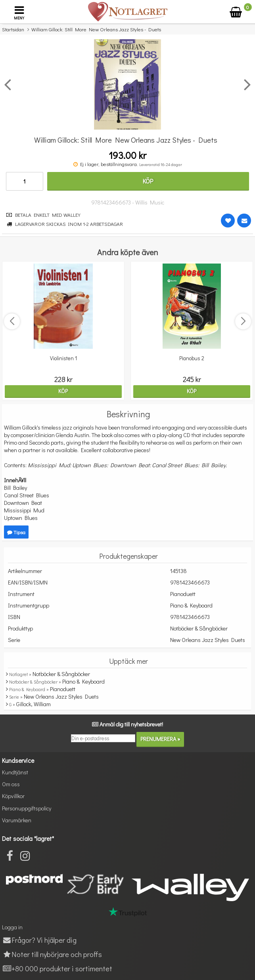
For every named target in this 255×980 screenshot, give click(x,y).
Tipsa (16, 532)
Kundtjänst (15, 772)
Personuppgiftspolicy (27, 808)
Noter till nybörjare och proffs (52, 954)
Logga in (12, 927)
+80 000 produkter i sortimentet (57, 968)
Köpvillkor (13, 796)
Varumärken (17, 820)
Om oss (11, 784)
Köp (148, 181)
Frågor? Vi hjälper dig (39, 940)
